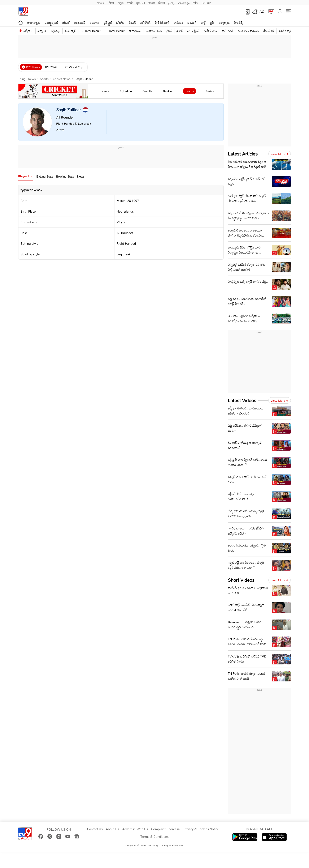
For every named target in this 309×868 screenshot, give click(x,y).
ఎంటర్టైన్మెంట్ (51, 23)
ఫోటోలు (121, 23)
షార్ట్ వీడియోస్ (162, 23)
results (147, 91)
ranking (168, 91)
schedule (126, 91)
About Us (112, 829)
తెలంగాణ (95, 23)
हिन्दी (112, 3)
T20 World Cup (73, 67)
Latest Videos (242, 400)
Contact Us (95, 829)
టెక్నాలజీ (42, 31)
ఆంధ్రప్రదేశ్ (80, 23)
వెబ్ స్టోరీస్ (145, 23)
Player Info (26, 176)
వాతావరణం (135, 31)
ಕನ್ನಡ (121, 3)
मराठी (130, 3)
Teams (190, 91)
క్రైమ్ (212, 23)
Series (210, 91)
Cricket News (62, 79)
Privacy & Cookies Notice (201, 829)
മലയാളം (184, 3)
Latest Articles (243, 154)
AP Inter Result (90, 31)
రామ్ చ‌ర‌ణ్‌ (228, 31)
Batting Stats (45, 176)
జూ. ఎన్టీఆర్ (193, 31)
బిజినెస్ (132, 23)
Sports (45, 79)
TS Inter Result (115, 31)
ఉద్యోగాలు (28, 31)
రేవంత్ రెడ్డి (269, 31)
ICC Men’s (33, 67)
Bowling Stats (65, 176)
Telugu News (27, 79)
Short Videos (241, 580)
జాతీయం (179, 23)
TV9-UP (206, 3)
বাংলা (152, 3)
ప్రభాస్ (180, 31)
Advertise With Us (135, 829)
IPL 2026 (51, 67)
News (81, 176)
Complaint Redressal (166, 829)
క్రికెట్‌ (169, 31)
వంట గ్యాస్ (70, 31)
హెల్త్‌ (203, 23)
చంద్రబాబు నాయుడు (248, 31)
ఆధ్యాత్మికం (224, 23)
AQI (262, 12)
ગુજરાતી (140, 3)
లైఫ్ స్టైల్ (108, 23)
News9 (101, 3)
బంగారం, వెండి (154, 31)
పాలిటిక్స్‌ (238, 23)
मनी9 (195, 3)
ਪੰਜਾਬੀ (162, 3)
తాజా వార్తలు (34, 23)
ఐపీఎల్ (66, 23)
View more (280, 154)
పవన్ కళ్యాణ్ (285, 31)
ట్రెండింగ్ (192, 23)
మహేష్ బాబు (211, 31)
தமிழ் (172, 3)
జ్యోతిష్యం (56, 31)
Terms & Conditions (154, 837)
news (105, 91)
